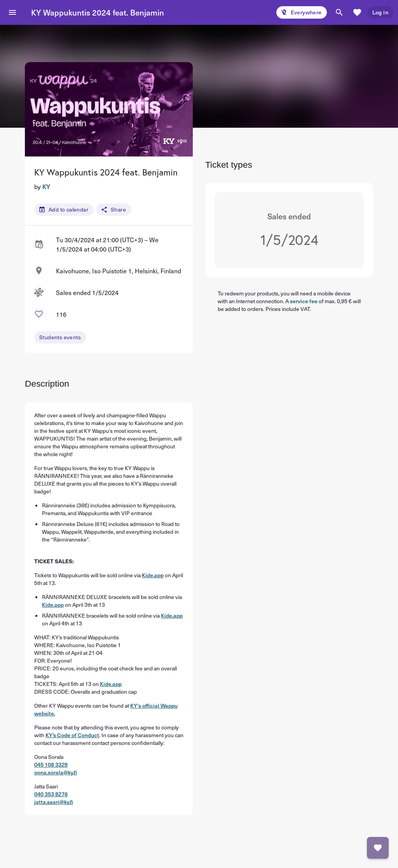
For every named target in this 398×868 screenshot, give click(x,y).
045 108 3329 (51, 765)
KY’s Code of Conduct (72, 735)
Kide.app (153, 575)
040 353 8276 (51, 794)
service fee (304, 301)
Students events (60, 337)
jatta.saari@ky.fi (54, 802)
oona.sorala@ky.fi (56, 772)
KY (46, 186)
